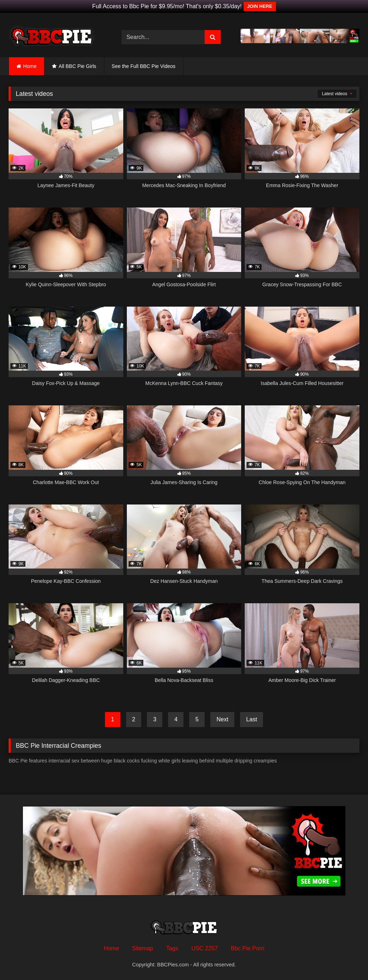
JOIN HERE (260, 6)
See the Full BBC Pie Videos (144, 66)
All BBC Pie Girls (78, 66)
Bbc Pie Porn (247, 948)
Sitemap (143, 948)
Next (222, 719)
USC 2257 (205, 948)
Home (30, 66)
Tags (172, 948)
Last (252, 719)
